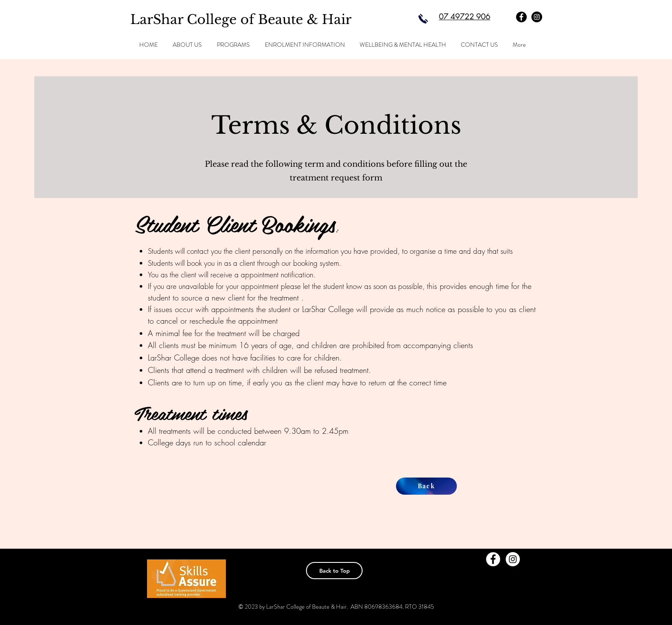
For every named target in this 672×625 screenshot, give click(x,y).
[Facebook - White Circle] (493, 559)
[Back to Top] (334, 571)
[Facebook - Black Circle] (521, 17)
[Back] (426, 486)
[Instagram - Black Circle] (537, 17)
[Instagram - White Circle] (513, 559)
